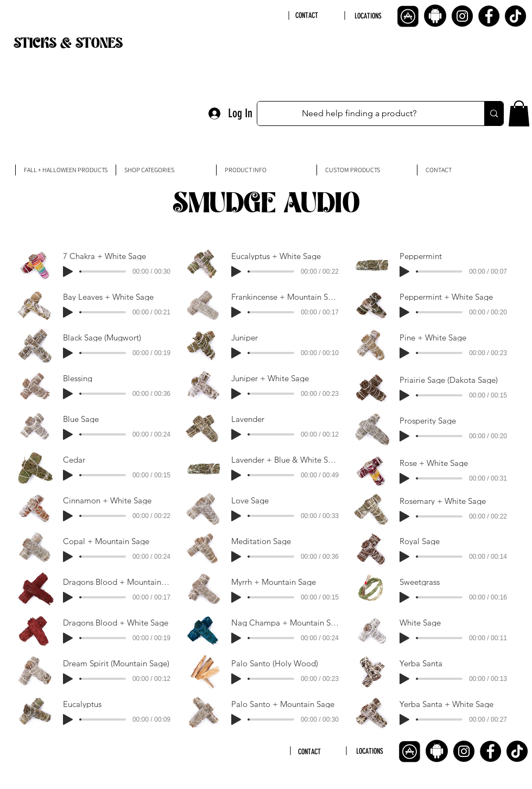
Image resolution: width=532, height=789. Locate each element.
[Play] (68, 272)
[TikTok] (515, 16)
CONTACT (307, 15)
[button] (519, 113)
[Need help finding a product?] (359, 113)
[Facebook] (489, 16)
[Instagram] (462, 16)
